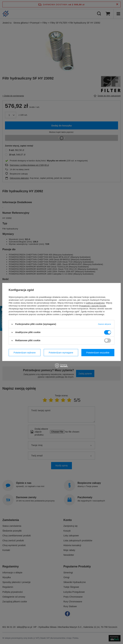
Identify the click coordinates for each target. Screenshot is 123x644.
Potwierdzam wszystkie (98, 353)
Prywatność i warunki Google (93, 306)
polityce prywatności (95, 303)
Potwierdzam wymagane (61, 353)
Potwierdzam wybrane (25, 353)
